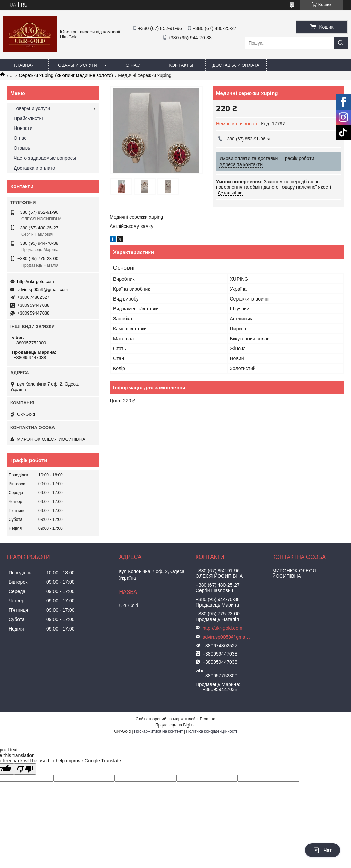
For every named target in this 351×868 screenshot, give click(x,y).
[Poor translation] (25, 769)
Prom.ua (208, 719)
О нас (133, 65)
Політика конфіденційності (211, 731)
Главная (24, 65)
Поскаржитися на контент (158, 731)
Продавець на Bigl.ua (175, 725)
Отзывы (22, 148)
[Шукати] (341, 43)
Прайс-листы (28, 118)
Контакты (181, 65)
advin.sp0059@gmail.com (43, 289)
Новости (23, 128)
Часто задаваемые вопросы (45, 158)
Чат (323, 850)
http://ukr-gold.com (36, 282)
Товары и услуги (76, 65)
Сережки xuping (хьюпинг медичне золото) (66, 75)
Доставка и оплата (236, 65)
